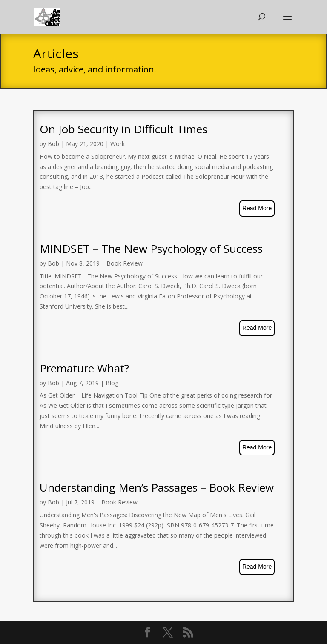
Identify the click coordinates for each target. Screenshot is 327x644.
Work (118, 144)
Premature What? (84, 368)
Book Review (125, 263)
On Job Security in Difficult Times (123, 129)
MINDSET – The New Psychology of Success (151, 249)
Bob (53, 144)
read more (257, 208)
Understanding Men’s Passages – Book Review (157, 487)
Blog (112, 383)
